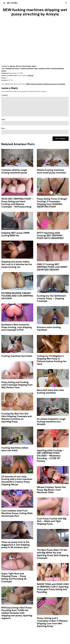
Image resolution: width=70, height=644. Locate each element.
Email (4, 128)
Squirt (34, 66)
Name (4, 120)
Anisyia (31, 75)
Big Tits (19, 66)
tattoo (4, 71)
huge (36, 68)
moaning (41, 68)
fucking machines (27, 68)
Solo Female (27, 66)
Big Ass (13, 66)
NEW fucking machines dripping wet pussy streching (46, 84)
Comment (5, 95)
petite (48, 68)
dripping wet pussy (13, 68)
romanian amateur (57, 68)
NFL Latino (12, 3)
